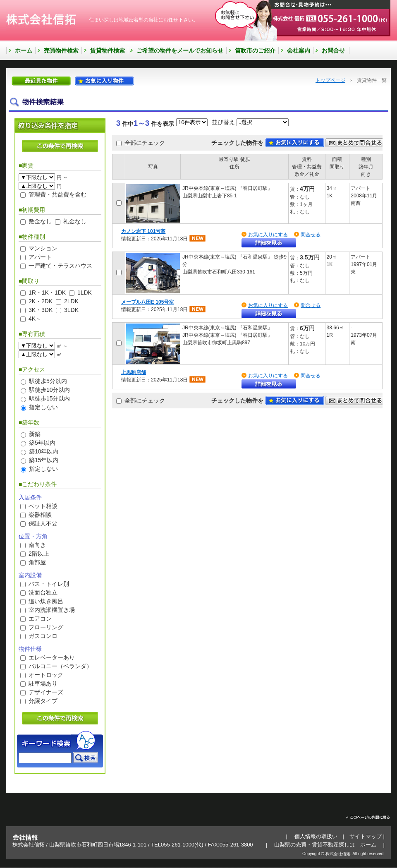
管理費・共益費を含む (57, 194)
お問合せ (333, 50)
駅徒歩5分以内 (48, 381)
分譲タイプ (43, 701)
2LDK (71, 301)
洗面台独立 (43, 592)
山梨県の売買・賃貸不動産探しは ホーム (325, 845)
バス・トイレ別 (49, 584)
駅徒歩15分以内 (50, 398)
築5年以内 (42, 443)
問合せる (311, 235)
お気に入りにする (268, 235)
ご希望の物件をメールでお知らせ (180, 50)
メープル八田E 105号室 (147, 302)
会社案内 (299, 50)
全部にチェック (145, 143)
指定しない (43, 407)
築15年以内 (44, 460)
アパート (40, 257)
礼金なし (75, 221)
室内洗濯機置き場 (52, 610)
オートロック (46, 675)
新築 (35, 434)
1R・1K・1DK (47, 293)
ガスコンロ (43, 636)
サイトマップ (366, 836)
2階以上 (39, 554)
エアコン (40, 619)
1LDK (85, 293)
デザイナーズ (46, 692)
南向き (37, 545)
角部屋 (37, 562)
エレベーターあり (52, 657)
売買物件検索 (61, 50)
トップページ (330, 80)
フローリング (46, 627)
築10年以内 (44, 451)
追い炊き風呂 (46, 601)
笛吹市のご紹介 (255, 50)
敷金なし (40, 221)
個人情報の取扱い (316, 836)
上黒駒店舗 (134, 372)
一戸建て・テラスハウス (60, 266)
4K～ (35, 319)
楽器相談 (40, 515)
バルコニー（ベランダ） (60, 666)
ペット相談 (43, 506)
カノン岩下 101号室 (143, 231)
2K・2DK (41, 301)
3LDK (71, 310)
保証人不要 (43, 523)
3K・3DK (41, 310)
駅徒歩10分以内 (50, 390)
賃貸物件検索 (108, 50)
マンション (43, 248)
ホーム (24, 50)
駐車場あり (43, 683)
